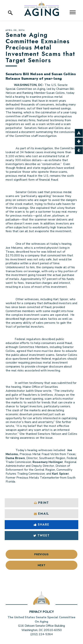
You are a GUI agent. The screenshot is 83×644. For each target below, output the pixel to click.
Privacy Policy (42, 612)
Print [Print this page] (41, 503)
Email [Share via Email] (41, 514)
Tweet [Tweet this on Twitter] (42, 535)
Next (42, 565)
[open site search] (10, 8)
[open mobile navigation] (73, 12)
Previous (41, 554)
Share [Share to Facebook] (42, 525)
